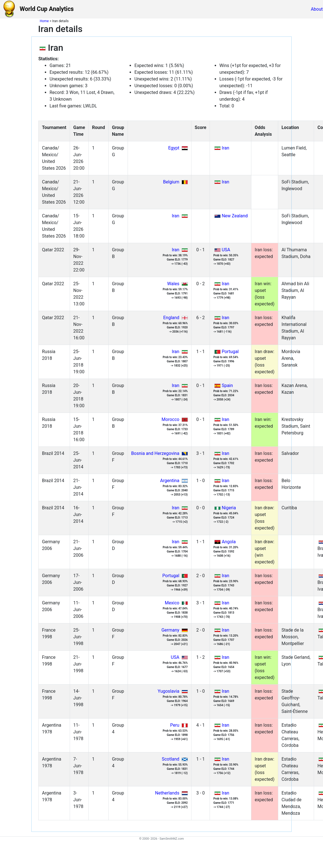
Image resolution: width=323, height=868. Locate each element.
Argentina (170, 481)
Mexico (172, 603)
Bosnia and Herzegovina (155, 453)
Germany (170, 630)
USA (226, 250)
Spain (227, 385)
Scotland (171, 759)
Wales (173, 284)
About (317, 9)
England (171, 318)
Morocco (170, 419)
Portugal (230, 352)
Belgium (171, 182)
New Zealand (235, 216)
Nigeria (229, 508)
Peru (175, 725)
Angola (229, 542)
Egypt (174, 148)
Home (44, 21)
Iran (225, 148)
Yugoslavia (168, 691)
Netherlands (167, 793)
